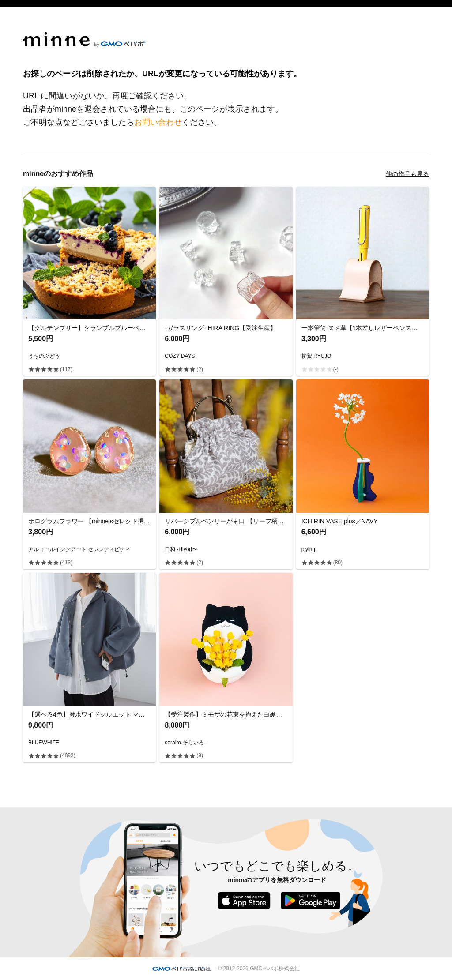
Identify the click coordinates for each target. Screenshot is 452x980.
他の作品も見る (407, 174)
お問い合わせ (158, 122)
